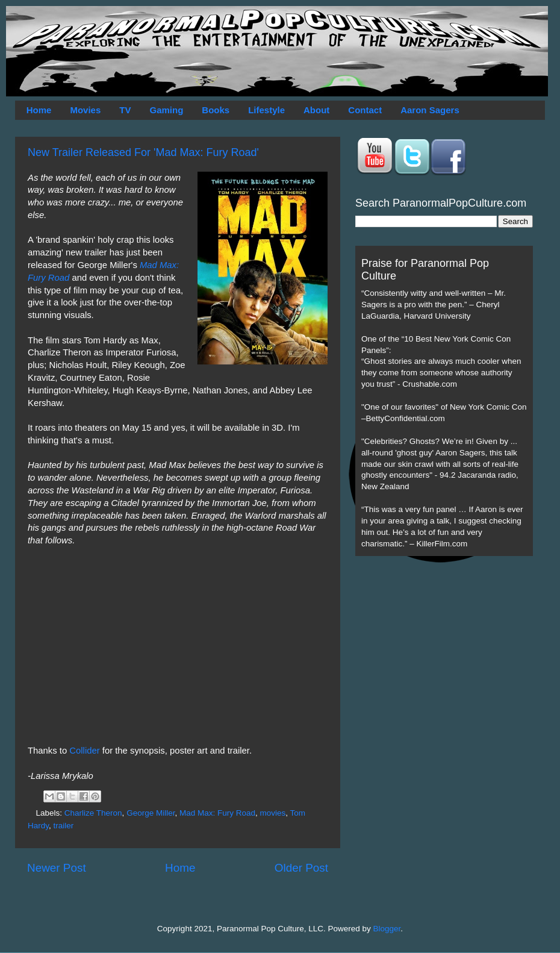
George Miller (151, 813)
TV (125, 110)
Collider (86, 751)
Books (216, 110)
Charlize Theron (93, 813)
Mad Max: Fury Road (217, 813)
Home (39, 110)
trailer (64, 826)
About (316, 110)
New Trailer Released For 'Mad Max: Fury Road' (143, 152)
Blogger (387, 929)
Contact (365, 110)
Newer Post (57, 868)
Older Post (301, 868)
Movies (85, 110)
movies (273, 813)
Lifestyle (266, 110)
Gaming (166, 110)
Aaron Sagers (430, 110)
